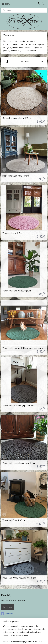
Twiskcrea (7, 614)
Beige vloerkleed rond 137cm (16, 175)
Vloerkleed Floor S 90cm (14, 520)
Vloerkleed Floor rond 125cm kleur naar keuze (23, 348)
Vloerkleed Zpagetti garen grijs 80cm (19, 578)
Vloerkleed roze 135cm (13, 233)
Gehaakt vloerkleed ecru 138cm (17, 118)
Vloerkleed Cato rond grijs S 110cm (18, 405)
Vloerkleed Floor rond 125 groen (17, 290)
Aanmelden (7, 607)
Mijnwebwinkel (24, 639)
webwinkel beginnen (32, 635)
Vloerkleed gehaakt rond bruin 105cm (19, 463)
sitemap (21, 635)
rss (25, 635)
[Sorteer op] (24, 62)
